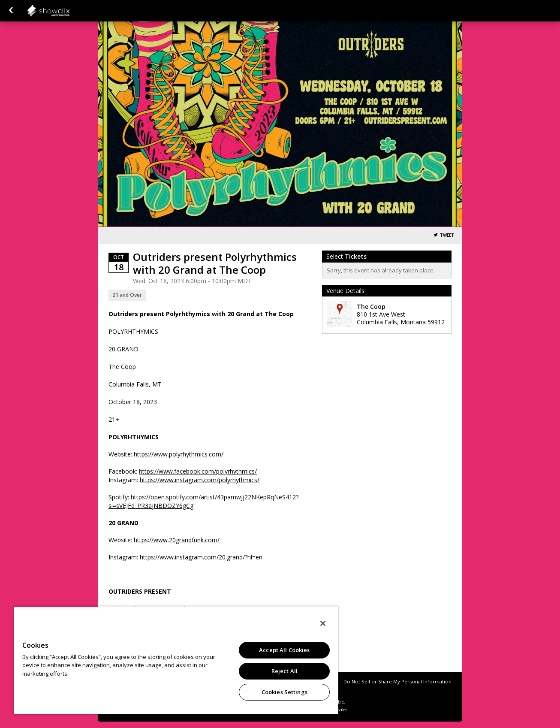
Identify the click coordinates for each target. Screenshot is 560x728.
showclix (69, 11)
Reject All (285, 671)
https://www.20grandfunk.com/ (177, 540)
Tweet (447, 235)
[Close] (323, 623)
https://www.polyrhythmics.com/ (179, 454)
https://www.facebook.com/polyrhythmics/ (198, 471)
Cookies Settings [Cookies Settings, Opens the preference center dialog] (285, 692)
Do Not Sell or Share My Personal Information (397, 681)
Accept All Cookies (284, 650)
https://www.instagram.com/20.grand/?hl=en (201, 557)
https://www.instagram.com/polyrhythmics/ (200, 480)
